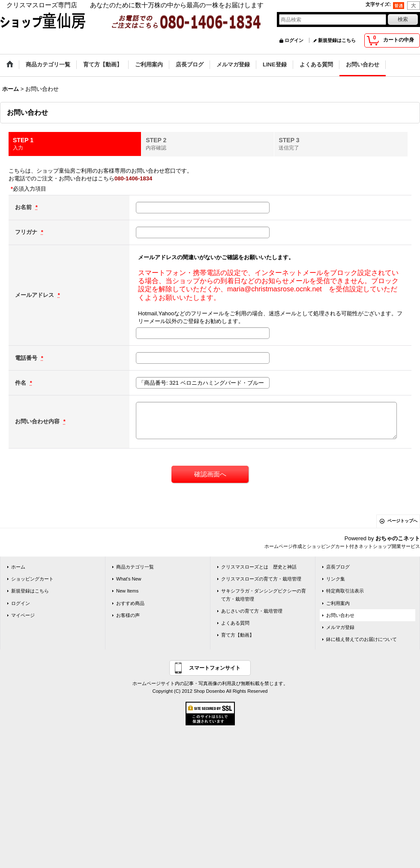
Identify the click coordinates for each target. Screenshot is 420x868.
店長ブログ (338, 567)
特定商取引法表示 (345, 591)
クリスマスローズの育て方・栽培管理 (261, 579)
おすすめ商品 (130, 603)
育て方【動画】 (238, 635)
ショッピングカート (32, 579)
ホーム (18, 567)
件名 (21, 383)
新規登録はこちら (337, 40)
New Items (127, 591)
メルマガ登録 (340, 627)
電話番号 (27, 358)
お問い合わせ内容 (38, 421)
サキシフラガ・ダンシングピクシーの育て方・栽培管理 (264, 595)
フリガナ (27, 232)
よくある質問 (235, 623)
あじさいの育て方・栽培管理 (252, 611)
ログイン (294, 40)
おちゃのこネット (398, 538)
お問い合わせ (340, 615)
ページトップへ (402, 521)
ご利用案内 (338, 603)
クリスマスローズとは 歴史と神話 (259, 567)
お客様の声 (128, 615)
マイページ (23, 615)
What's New (129, 579)
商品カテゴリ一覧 (135, 567)
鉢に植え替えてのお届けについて (361, 639)
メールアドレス (35, 295)
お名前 (24, 207)
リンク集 (336, 579)
